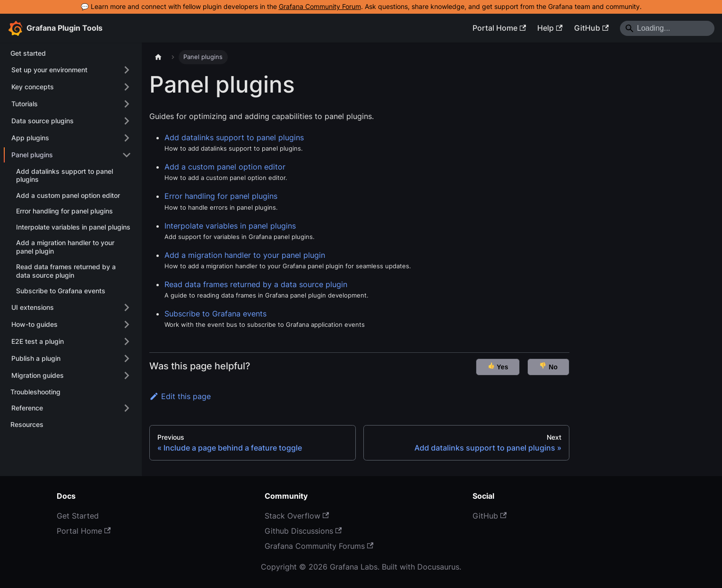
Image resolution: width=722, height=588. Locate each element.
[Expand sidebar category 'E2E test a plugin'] (127, 341)
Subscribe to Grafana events (215, 314)
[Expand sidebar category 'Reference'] (127, 408)
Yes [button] (498, 366)
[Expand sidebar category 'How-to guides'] (127, 324)
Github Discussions (303, 531)
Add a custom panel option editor (225, 167)
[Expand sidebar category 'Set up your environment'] (127, 70)
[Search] (667, 28)
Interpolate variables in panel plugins (230, 226)
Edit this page (180, 396)
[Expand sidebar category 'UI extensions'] (127, 307)
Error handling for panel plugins (221, 196)
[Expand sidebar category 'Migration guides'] (127, 375)
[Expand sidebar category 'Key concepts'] (127, 87)
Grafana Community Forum (320, 7)
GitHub (591, 28)
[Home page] (158, 57)
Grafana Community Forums (319, 546)
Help (550, 28)
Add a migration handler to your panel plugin (245, 255)
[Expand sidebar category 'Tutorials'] (127, 104)
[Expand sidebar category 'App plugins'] (127, 138)
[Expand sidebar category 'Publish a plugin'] (127, 358)
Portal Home (499, 28)
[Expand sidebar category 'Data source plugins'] (127, 121)
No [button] (548, 366)
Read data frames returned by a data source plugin (256, 284)
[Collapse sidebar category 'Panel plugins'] (127, 155)
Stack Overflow (297, 516)
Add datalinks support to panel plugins (234, 137)
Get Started (78, 516)
